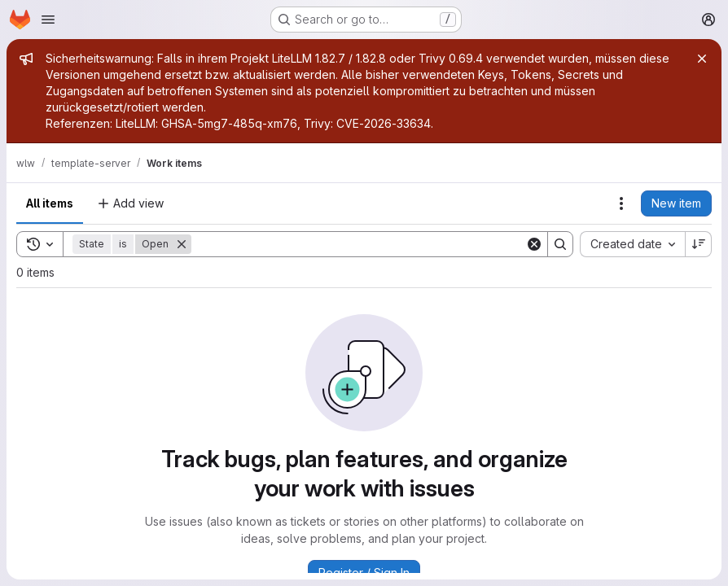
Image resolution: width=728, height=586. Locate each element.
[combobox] (632, 244)
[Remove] (182, 244)
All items (50, 203)
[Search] (358, 244)
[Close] (702, 59)
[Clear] (534, 244)
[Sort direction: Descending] (699, 244)
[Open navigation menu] (48, 20)
